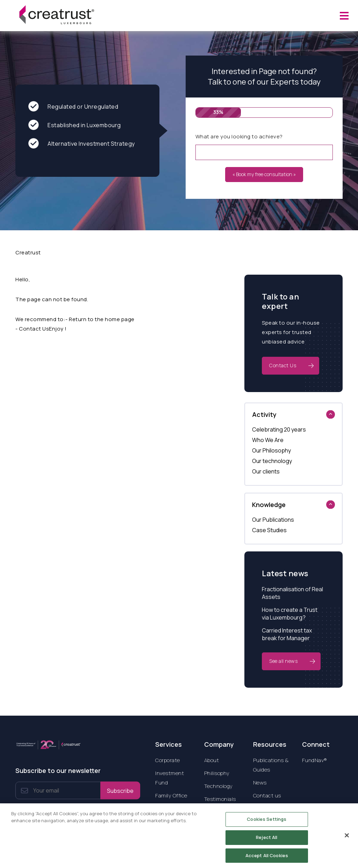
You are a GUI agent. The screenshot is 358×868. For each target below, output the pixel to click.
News (260, 783)
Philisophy (217, 773)
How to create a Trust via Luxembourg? (290, 614)
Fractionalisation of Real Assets (292, 593)
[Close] (347, 838)
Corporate (168, 760)
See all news (283, 661)
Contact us (267, 795)
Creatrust (28, 252)
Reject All (267, 839)
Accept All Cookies (267, 858)
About (212, 760)
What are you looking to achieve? (239, 136)
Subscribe (120, 790)
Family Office (171, 795)
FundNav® (315, 760)
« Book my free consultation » (264, 174)
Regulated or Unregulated (73, 107)
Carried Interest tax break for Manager (287, 634)
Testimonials (220, 799)
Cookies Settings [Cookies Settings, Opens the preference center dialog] (267, 822)
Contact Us (283, 365)
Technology (219, 786)
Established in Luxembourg (75, 125)
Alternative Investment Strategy (82, 144)
